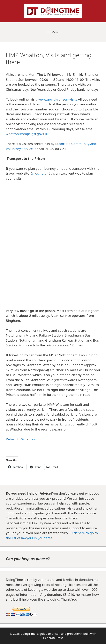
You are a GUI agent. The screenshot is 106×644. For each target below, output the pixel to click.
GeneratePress (53, 638)
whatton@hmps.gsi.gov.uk (26, 134)
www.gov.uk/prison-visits (58, 99)
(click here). (40, 173)
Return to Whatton (20, 439)
